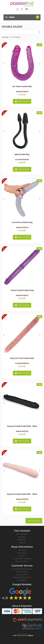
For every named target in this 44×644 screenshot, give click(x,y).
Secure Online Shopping (22, 558)
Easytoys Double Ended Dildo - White (22, 494)
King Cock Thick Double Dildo (22, 358)
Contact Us (22, 550)
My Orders (22, 537)
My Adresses (22, 540)
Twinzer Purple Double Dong (22, 290)
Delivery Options (22, 575)
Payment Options (22, 572)
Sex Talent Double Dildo (22, 87)
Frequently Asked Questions (22, 569)
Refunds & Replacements (22, 577)
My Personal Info (22, 534)
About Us (22, 556)
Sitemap (22, 542)
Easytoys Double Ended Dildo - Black (22, 426)
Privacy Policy (22, 553)
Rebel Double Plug (22, 154)
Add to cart (22, 101)
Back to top (34, 521)
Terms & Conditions (22, 561)
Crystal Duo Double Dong (22, 222)
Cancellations (22, 580)
